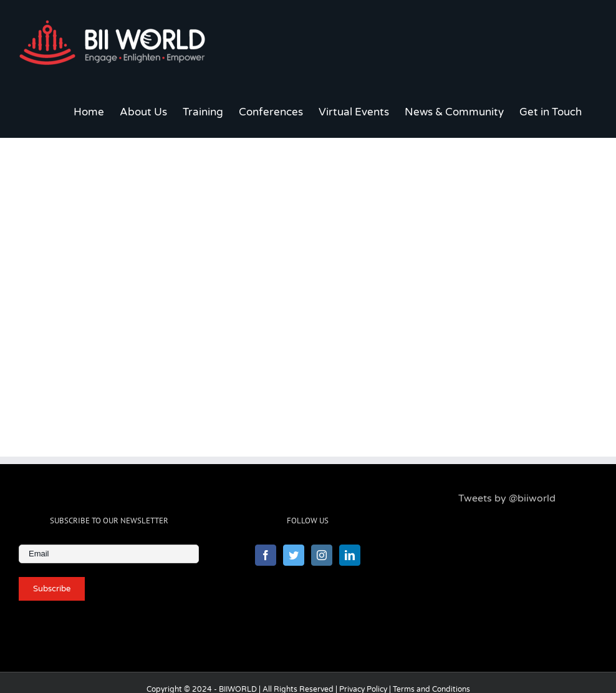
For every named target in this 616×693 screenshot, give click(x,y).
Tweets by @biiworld (507, 498)
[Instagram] (322, 555)
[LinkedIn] (350, 555)
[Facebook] (266, 555)
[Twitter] (294, 555)
